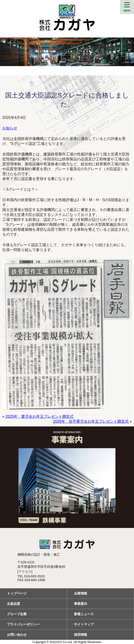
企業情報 (81, 593)
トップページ (17, 593)
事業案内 (81, 604)
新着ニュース (84, 614)
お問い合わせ (17, 635)
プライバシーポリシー (23, 624)
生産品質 (14, 604)
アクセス (25, 572)
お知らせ (10, 128)
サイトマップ (84, 624)
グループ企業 (17, 614)
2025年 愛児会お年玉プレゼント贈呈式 (39, 416)
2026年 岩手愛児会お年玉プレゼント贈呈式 (91, 421)
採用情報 (81, 635)
